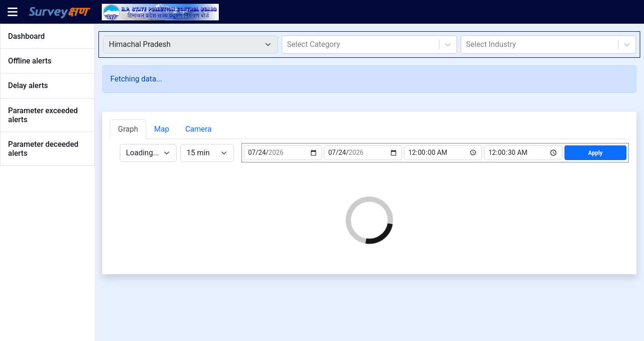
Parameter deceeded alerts (43, 149)
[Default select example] (190, 45)
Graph (128, 129)
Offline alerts (30, 61)
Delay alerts (28, 85)
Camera (198, 129)
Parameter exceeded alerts (43, 115)
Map (162, 129)
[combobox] (288, 45)
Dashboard (26, 36)
